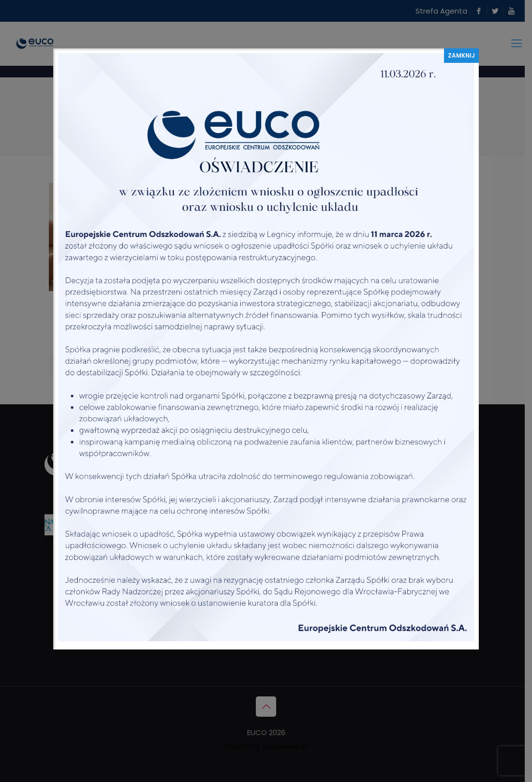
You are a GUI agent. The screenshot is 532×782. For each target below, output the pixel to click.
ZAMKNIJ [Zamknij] (461, 55)
